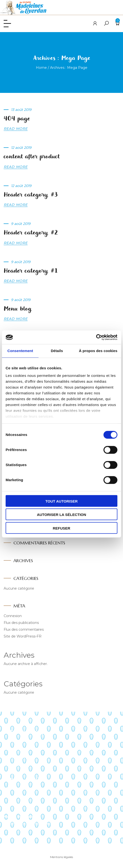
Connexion (13, 616)
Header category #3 (31, 195)
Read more (16, 129)
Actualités (12, 765)
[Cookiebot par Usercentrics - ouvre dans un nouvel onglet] (96, 337)
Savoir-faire (13, 741)
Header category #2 (31, 233)
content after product (32, 157)
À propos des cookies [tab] (98, 351)
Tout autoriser (61, 501)
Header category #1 (31, 271)
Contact (10, 773)
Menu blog (18, 309)
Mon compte (15, 788)
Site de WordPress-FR (23, 636)
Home (41, 68)
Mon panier (13, 796)
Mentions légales (61, 857)
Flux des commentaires (24, 629)
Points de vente (17, 757)
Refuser (61, 528)
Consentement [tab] (20, 351)
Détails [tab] (57, 351)
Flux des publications (21, 623)
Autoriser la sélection (61, 515)
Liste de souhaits (18, 804)
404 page (17, 119)
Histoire (10, 749)
